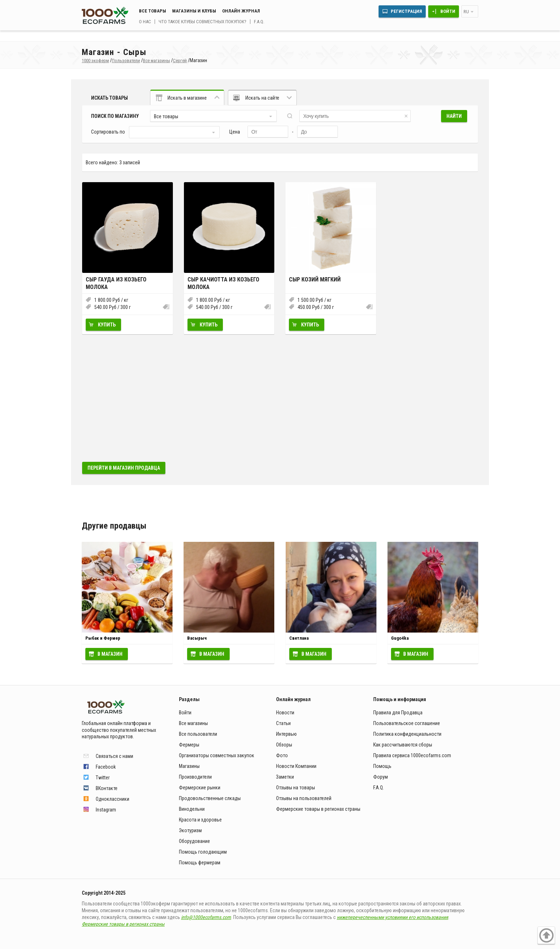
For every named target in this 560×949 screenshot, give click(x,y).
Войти (448, 11)
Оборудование (194, 841)
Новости (285, 713)
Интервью (286, 734)
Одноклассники (112, 799)
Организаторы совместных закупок (217, 755)
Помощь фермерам (200, 863)
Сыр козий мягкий (315, 279)
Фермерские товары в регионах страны (318, 809)
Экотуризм (190, 830)
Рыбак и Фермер (103, 638)
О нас (145, 22)
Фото (282, 755)
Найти (454, 116)
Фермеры (189, 745)
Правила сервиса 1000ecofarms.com (412, 755)
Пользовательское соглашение (407, 723)
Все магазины (193, 723)
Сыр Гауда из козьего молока (116, 283)
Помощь (382, 766)
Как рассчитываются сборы (403, 745)
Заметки (285, 777)
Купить (107, 325)
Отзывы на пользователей (304, 798)
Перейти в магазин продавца (124, 468)
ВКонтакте (107, 788)
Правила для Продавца (398, 713)
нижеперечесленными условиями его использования (392, 917)
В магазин (110, 654)
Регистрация (406, 11)
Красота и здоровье (200, 820)
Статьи (283, 723)
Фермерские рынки (200, 788)
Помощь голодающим (203, 852)
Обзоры (284, 745)
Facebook (106, 767)
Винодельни (192, 809)
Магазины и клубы (194, 11)
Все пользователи (198, 734)
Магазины (189, 766)
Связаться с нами (114, 756)
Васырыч (197, 638)
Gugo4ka (400, 638)
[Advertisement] (280, 398)
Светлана (299, 638)
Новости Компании (296, 766)
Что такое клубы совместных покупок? (202, 22)
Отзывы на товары (296, 788)
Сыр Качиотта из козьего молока (223, 283)
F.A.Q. (259, 22)
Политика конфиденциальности (407, 734)
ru (466, 12)
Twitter (103, 778)
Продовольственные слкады (210, 798)
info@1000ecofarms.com (206, 917)
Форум (381, 777)
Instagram (106, 810)
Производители (195, 777)
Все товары (152, 11)
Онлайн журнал (241, 11)
